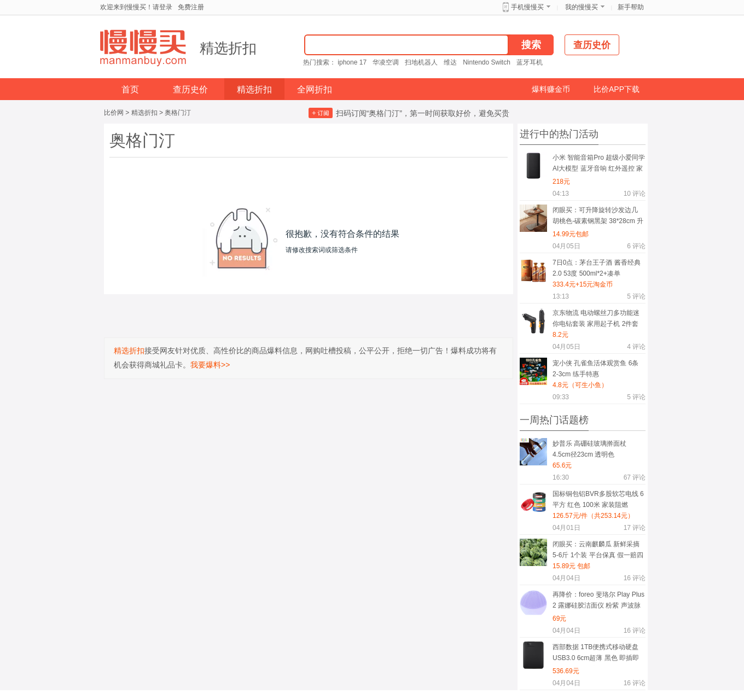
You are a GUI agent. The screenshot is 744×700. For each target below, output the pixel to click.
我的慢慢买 (582, 7)
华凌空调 (386, 62)
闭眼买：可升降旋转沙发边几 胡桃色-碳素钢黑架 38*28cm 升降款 (598, 217)
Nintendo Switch (487, 62)
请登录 (162, 7)
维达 (450, 62)
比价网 (114, 113)
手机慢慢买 (527, 7)
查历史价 (190, 89)
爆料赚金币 (551, 89)
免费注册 (191, 7)
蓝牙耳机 (530, 62)
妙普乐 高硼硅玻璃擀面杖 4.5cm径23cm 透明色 (589, 449)
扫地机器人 (421, 62)
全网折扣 (315, 89)
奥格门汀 (178, 113)
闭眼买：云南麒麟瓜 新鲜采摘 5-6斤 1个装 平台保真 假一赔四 (598, 550)
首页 (130, 89)
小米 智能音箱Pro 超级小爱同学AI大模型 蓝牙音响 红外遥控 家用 (599, 165)
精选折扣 (228, 48)
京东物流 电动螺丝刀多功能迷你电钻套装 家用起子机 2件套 (596, 318)
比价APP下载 (617, 89)
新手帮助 (631, 7)
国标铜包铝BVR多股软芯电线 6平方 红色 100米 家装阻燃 (598, 499)
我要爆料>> (210, 365)
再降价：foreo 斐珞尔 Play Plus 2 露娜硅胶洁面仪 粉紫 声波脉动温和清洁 (598, 602)
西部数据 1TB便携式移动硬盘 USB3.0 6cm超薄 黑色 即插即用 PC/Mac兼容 (596, 654)
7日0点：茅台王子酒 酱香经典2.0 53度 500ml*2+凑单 (597, 268)
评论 (635, 194)
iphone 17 (352, 62)
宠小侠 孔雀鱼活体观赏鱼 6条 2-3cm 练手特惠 (595, 369)
